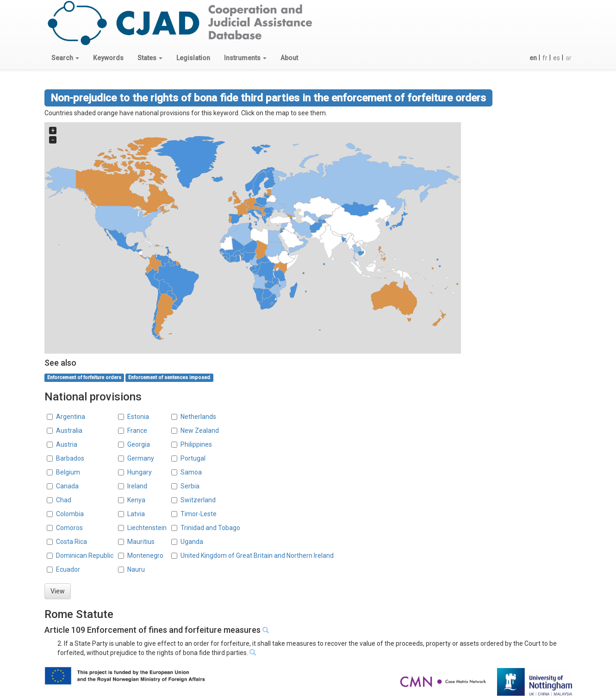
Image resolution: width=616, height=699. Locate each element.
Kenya (136, 500)
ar (569, 58)
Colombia (70, 514)
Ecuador (68, 569)
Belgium (68, 472)
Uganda (192, 542)
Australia (69, 431)
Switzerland (198, 500)
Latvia (136, 514)
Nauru (136, 569)
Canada (67, 486)
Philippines (196, 444)
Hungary (140, 472)
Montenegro (145, 555)
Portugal (193, 458)
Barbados (70, 458)
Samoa (191, 472)
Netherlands (198, 417)
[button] (65, 58)
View (58, 591)
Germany (141, 458)
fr (545, 58)
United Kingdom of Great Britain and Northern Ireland (257, 555)
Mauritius (141, 542)
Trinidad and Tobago (210, 528)
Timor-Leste (199, 514)
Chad (64, 500)
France (137, 431)
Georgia (139, 444)
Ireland (137, 486)
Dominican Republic (85, 555)
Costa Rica (72, 542)
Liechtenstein (147, 528)
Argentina (71, 417)
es (557, 58)
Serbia (190, 486)
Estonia (138, 417)
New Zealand (200, 431)
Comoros (69, 528)
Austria (67, 444)
